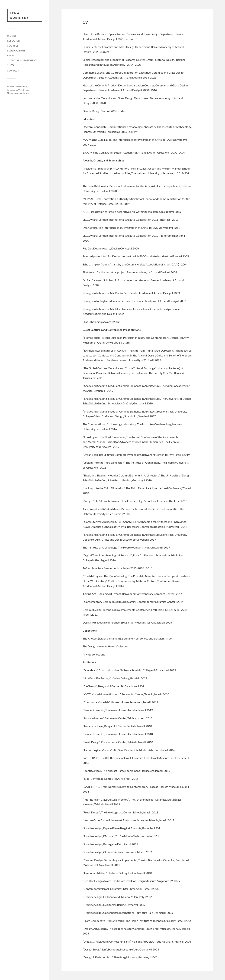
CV (12, 65)
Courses (13, 46)
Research (14, 41)
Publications (16, 51)
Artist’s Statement (24, 60)
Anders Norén (23, 93)
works (12, 36)
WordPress (23, 90)
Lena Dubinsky (20, 15)
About (11, 56)
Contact (13, 71)
